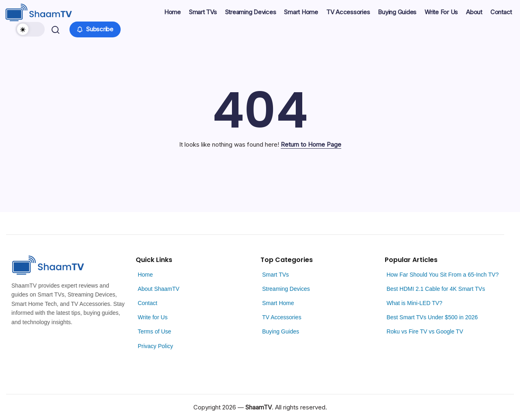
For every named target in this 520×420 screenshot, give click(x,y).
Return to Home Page (311, 144)
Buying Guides (281, 331)
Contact (147, 303)
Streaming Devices (286, 289)
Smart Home (278, 303)
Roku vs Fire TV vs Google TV (425, 331)
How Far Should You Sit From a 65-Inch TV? (442, 275)
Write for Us (153, 317)
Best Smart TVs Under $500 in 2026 (432, 317)
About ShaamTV (159, 289)
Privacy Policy (155, 346)
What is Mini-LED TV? (414, 303)
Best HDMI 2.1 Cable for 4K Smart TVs (436, 289)
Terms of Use (154, 331)
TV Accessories (282, 317)
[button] (31, 29)
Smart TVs (275, 275)
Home (145, 275)
